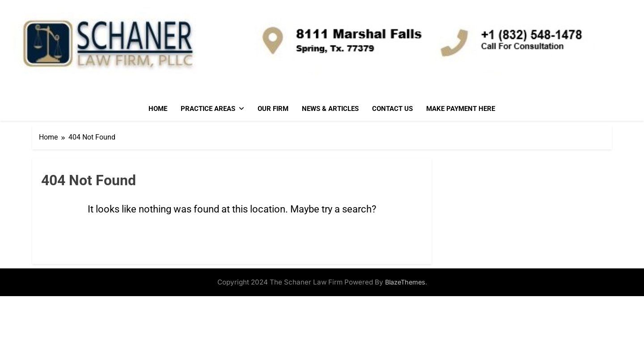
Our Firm (273, 109)
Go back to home (232, 243)
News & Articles (330, 109)
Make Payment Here (461, 109)
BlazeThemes (405, 282)
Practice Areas (208, 109)
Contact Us (392, 109)
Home (158, 109)
